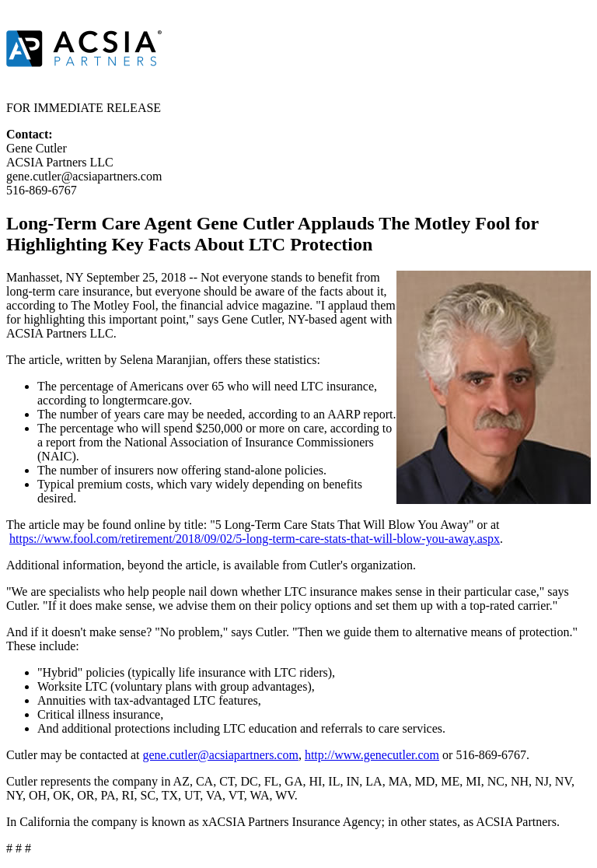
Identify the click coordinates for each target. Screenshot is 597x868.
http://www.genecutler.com (372, 755)
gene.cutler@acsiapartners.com (220, 755)
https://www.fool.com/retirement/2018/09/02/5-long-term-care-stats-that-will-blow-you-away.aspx (255, 539)
